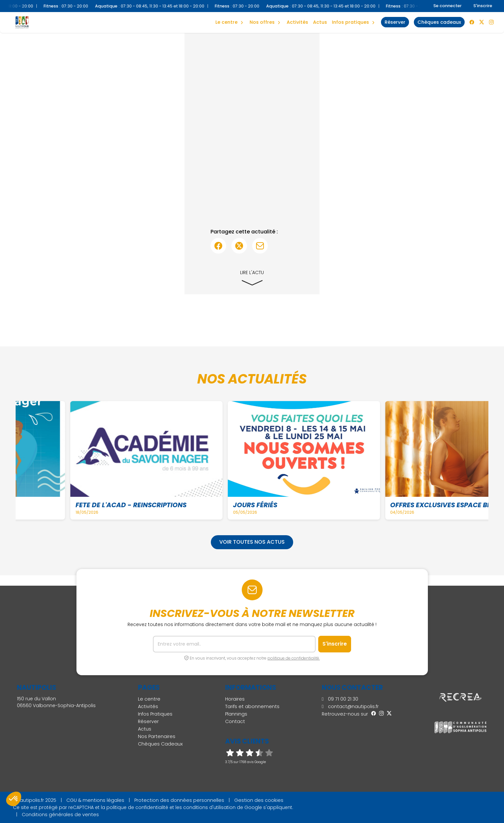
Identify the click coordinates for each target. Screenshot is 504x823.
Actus (320, 22)
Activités (297, 22)
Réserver (148, 721)
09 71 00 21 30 (340, 699)
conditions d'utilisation (209, 807)
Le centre (149, 699)
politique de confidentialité (137, 807)
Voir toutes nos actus (252, 542)
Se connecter (448, 6)
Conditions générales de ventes (60, 815)
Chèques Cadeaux (160, 744)
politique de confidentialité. (294, 658)
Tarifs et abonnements (252, 706)
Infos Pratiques (350, 22)
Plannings (236, 714)
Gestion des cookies (259, 800)
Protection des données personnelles (179, 800)
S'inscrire (483, 6)
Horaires (235, 699)
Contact (235, 721)
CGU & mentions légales (95, 800)
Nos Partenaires (157, 736)
